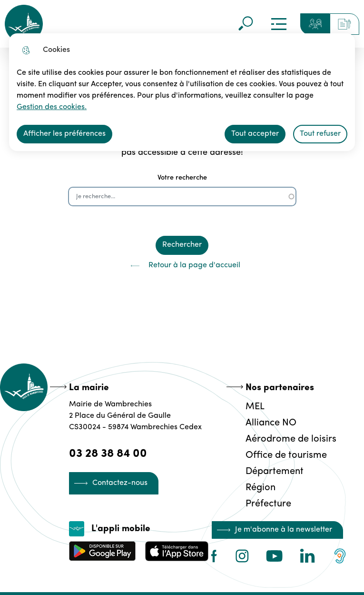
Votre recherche (182, 178)
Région (261, 488)
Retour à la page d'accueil (182, 266)
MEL (255, 407)
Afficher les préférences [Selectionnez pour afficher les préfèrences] (64, 134)
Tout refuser (320, 134)
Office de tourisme (286, 455)
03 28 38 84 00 (108, 454)
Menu (279, 24)
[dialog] (182, 92)
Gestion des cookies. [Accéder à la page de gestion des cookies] (52, 107)
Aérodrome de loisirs (291, 439)
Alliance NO (271, 423)
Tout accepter (255, 134)
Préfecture (268, 504)
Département (275, 472)
